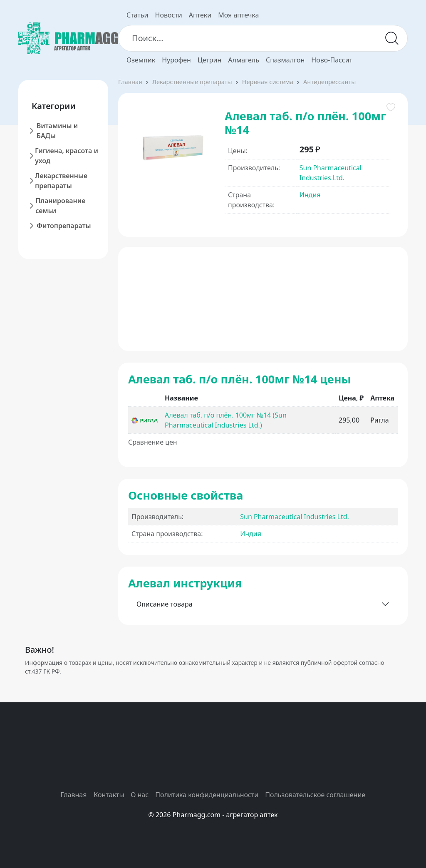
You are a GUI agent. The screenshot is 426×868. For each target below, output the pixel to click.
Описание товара (165, 604)
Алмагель (244, 60)
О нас (140, 795)
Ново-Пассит (332, 60)
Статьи (137, 15)
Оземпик (141, 60)
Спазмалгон (285, 60)
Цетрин (209, 60)
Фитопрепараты (64, 226)
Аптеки (200, 15)
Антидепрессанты (330, 82)
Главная (130, 82)
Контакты (109, 795)
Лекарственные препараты (61, 181)
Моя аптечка (238, 15)
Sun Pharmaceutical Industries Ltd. (295, 517)
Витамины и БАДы (57, 131)
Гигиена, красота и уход (67, 156)
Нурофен (176, 60)
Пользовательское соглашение (315, 795)
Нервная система (268, 82)
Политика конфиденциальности (207, 795)
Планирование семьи (60, 206)
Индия (310, 195)
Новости (169, 15)
